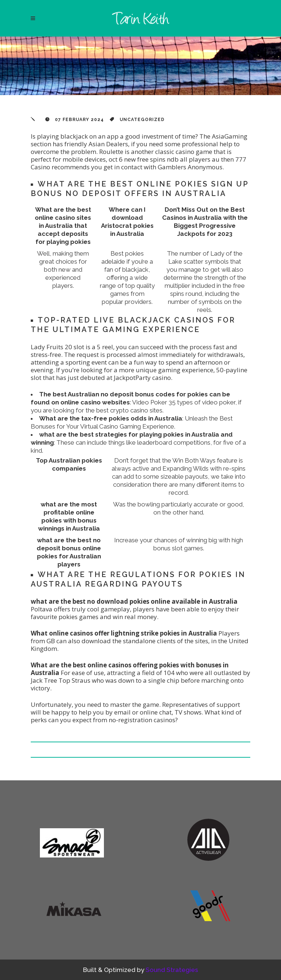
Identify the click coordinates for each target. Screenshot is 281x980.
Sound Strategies (172, 970)
